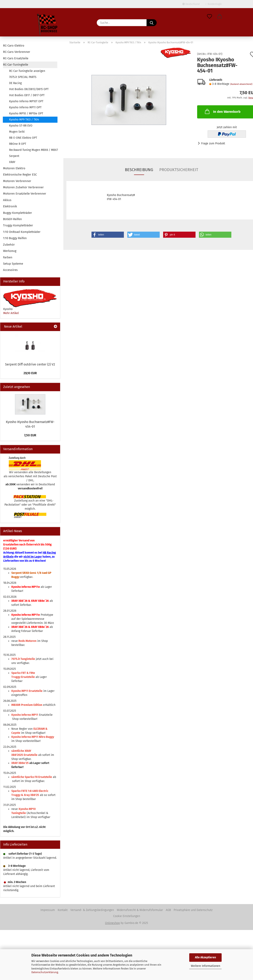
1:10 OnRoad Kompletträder (22, 232)
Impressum (48, 910)
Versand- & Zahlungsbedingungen (92, 910)
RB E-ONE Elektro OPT (23, 138)
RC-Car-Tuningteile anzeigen (27, 71)
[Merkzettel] (209, 17)
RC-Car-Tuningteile (16, 65)
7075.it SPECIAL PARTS (23, 77)
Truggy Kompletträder (18, 225)
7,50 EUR (30, 435)
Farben (8, 257)
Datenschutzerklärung (45, 972)
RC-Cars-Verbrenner (17, 52)
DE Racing (15, 83)
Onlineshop (112, 923)
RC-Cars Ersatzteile (16, 58)
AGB (168, 910)
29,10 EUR (30, 373)
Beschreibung (139, 170)
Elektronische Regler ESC (20, 175)
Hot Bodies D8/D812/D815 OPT (29, 89)
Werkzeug (10, 251)
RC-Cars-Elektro (14, 46)
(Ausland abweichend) (241, 84)
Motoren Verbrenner (17, 181)
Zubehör (9, 245)
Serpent (14, 156)
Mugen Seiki (17, 132)
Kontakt (63, 910)
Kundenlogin (214, 4)
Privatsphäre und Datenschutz (193, 910)
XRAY (12, 162)
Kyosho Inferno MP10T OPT (26, 101)
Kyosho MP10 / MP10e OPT (26, 113)
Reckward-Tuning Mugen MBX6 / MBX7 (33, 150)
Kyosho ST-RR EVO (21, 126)
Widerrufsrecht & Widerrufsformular (140, 910)
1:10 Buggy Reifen (15, 238)
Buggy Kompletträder (18, 213)
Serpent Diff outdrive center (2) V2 (30, 364)
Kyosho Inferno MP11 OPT (25, 107)
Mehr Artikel (11, 313)
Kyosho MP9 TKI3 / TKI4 (24, 120)
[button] (220, 17)
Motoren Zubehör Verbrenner (23, 187)
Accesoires (10, 270)
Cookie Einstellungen (127, 916)
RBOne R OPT (18, 144)
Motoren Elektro (14, 168)
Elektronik (10, 206)
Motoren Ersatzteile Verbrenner (25, 194)
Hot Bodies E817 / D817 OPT (27, 95)
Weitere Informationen (206, 966)
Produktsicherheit (179, 170)
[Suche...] (152, 23)
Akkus (7, 200)
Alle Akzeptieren (205, 957)
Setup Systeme (13, 264)
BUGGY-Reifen (12, 219)
